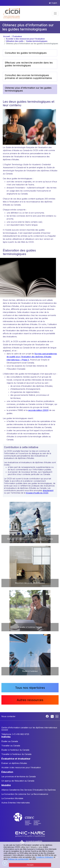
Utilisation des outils (15, 41)
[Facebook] (48, 716)
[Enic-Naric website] (30, 834)
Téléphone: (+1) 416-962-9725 (15, 734)
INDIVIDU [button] (6, 737)
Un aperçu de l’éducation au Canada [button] (18, 781)
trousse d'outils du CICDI (37, 493)
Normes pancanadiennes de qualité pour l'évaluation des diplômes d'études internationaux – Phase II (32, 357)
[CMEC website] (30, 821)
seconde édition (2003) (38, 410)
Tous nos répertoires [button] (30, 688)
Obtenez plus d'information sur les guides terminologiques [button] (28, 89)
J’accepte (30, 865)
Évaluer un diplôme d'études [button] (14, 763)
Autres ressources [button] (30, 700)
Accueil (7, 36)
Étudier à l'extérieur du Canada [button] (15, 750)
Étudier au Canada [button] (10, 741)
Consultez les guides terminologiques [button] (26, 53)
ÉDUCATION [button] (7, 772)
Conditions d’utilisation (45, 857)
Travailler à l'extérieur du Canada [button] (16, 754)
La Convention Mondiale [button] (12, 798)
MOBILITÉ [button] (6, 785)
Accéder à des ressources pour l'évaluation (25, 39)
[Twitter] (52, 716)
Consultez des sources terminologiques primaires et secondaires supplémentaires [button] (28, 77)
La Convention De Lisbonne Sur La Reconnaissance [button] (25, 794)
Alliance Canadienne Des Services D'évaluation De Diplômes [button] (29, 790)
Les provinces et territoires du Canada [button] (19, 776)
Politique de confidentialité (18, 859)
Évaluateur (17, 36)
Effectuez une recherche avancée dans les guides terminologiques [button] (29, 64)
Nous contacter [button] (8, 716)
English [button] (54, 3)
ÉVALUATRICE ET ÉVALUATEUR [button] (16, 759)
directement (48, 490)
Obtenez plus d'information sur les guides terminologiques (32, 43)
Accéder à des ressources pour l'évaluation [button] (21, 767)
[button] (12, 13)
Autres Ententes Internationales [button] (16, 803)
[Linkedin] (57, 716)
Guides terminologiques (37, 41)
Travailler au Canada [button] (11, 746)
